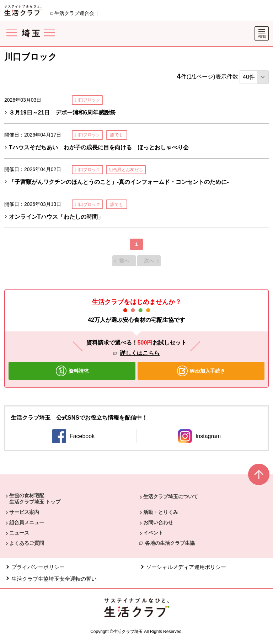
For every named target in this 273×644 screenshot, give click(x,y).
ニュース (19, 533)
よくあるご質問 (27, 543)
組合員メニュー (27, 522)
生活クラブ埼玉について (171, 496)
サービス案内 (24, 512)
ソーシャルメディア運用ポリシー (186, 567)
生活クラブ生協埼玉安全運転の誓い (54, 579)
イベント (153, 533)
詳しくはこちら (140, 353)
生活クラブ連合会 (74, 13)
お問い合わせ (158, 522)
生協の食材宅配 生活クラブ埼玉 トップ (35, 499)
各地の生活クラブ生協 (170, 543)
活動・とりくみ (161, 512)
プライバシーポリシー (38, 567)
